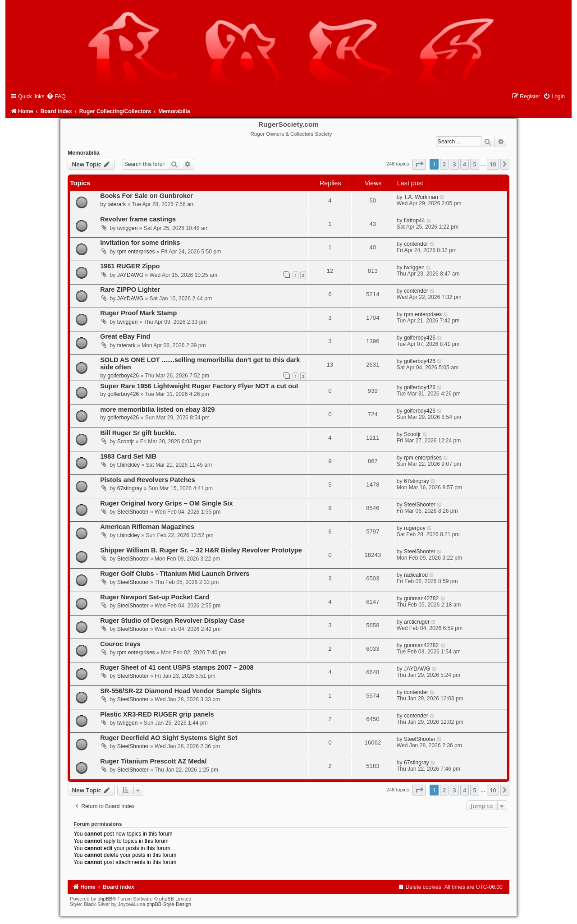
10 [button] (493, 164)
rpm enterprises (136, 252)
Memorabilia (84, 153)
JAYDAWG (130, 275)
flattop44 (414, 221)
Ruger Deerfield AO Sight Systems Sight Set (169, 738)
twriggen (128, 228)
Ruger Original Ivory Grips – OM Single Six (166, 503)
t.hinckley (128, 465)
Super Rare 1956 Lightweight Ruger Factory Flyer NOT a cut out (199, 386)
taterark (117, 204)
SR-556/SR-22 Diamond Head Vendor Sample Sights (181, 691)
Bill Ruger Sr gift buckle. (138, 433)
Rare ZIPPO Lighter (130, 290)
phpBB (105, 899)
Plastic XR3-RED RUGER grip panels (157, 714)
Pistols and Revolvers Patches (148, 480)
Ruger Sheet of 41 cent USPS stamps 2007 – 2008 (177, 667)
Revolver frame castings (138, 219)
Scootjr (126, 441)
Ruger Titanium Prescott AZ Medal (153, 761)
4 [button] (465, 164)
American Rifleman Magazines (147, 527)
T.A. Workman (421, 197)
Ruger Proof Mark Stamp (138, 313)
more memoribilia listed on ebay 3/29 (157, 409)
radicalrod (416, 575)
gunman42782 (421, 598)
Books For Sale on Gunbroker (147, 196)
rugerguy (415, 528)
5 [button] (474, 164)
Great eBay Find (125, 336)
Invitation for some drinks (140, 243)
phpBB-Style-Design (169, 904)
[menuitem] (56, 97)
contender (416, 244)
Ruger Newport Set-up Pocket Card (155, 597)
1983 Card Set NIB (128, 456)
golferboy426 (420, 338)
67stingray (130, 488)
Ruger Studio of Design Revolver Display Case (172, 621)
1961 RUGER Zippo (130, 266)
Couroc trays (120, 644)
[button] (419, 164)
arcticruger (417, 622)
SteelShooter (133, 512)
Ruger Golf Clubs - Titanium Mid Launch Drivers (175, 574)
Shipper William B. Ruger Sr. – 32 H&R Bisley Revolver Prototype (201, 550)
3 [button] (454, 164)
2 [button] (444, 164)
